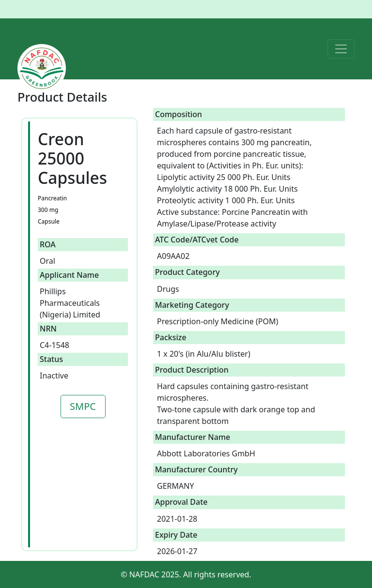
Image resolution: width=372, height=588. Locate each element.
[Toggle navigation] (341, 49)
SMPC (83, 406)
